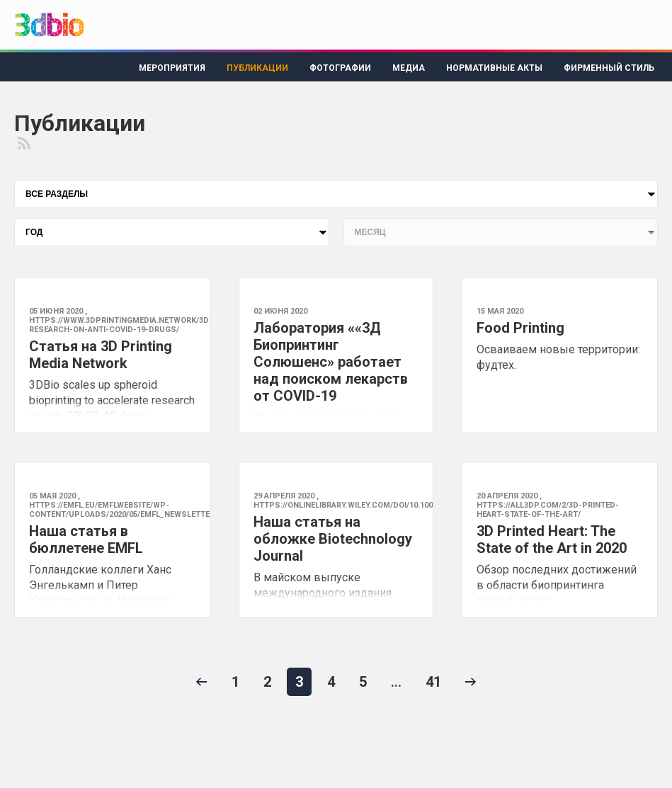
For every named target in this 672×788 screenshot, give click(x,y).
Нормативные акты (494, 68)
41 (433, 682)
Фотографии (340, 68)
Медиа (409, 68)
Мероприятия (172, 68)
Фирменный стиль (609, 68)
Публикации (257, 68)
